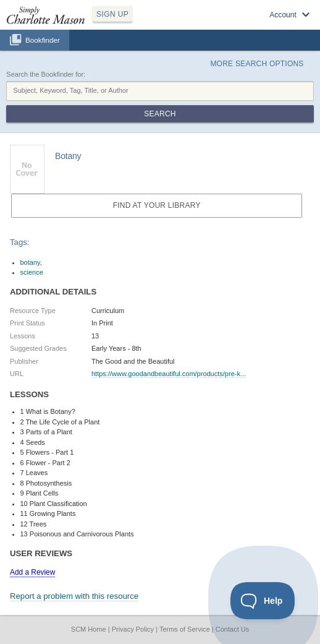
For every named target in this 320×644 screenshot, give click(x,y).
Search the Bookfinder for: (46, 74)
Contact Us (232, 629)
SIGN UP (112, 14)
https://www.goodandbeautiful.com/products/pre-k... (169, 374)
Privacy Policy (133, 629)
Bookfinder (43, 40)
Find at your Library (157, 205)
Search (160, 114)
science (32, 272)
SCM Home (89, 629)
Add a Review (32, 572)
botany (30, 262)
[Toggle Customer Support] (263, 601)
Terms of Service (185, 629)
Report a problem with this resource (74, 596)
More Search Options (257, 64)
